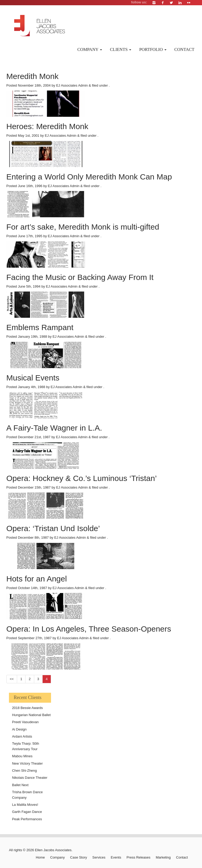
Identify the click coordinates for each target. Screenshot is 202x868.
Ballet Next (20, 785)
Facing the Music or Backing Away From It (80, 277)
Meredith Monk (32, 76)
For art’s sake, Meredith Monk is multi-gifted (83, 227)
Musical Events (33, 378)
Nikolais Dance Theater (30, 778)
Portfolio (153, 49)
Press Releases (138, 857)
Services (99, 857)
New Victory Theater (27, 763)
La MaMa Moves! (25, 805)
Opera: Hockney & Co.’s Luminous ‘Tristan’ (82, 478)
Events (116, 857)
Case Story (79, 857)
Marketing (163, 857)
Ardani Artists (22, 736)
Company (90, 49)
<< (12, 679)
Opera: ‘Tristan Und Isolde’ (53, 528)
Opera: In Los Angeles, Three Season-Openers (89, 629)
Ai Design (19, 729)
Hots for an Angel (37, 579)
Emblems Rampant (40, 327)
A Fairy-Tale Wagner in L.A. (54, 428)
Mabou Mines (22, 756)
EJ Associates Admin (72, 85)
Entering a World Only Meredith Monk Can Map (89, 177)
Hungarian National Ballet (31, 715)
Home (40, 857)
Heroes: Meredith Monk (47, 126)
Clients (121, 49)
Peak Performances (27, 819)
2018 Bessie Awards (27, 708)
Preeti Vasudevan (25, 722)
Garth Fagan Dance (27, 812)
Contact (184, 49)
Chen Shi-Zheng (24, 771)
